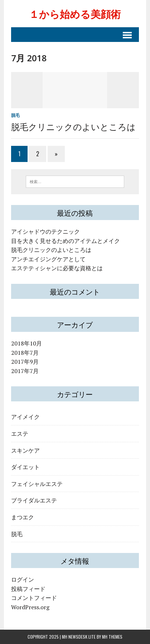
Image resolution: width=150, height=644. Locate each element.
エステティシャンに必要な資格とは (57, 268)
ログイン (23, 579)
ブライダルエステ (34, 500)
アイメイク (25, 416)
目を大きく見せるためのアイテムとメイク (66, 241)
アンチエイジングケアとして (48, 259)
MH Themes (112, 637)
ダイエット (25, 467)
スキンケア (25, 450)
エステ (20, 433)
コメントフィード (34, 598)
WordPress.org (30, 607)
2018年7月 (25, 353)
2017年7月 (25, 371)
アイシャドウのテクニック (45, 232)
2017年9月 (25, 362)
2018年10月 (26, 343)
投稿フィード (28, 589)
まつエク (23, 517)
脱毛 (15, 115)
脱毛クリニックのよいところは (73, 126)
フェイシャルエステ (37, 483)
